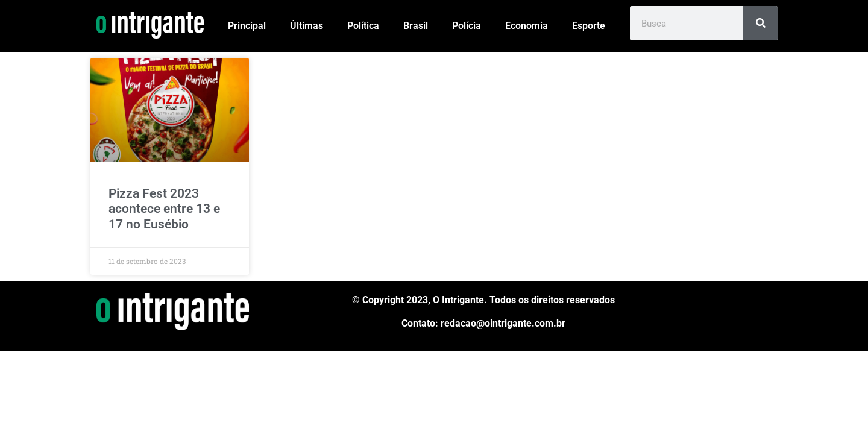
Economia (527, 26)
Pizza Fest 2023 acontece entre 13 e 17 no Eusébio (164, 209)
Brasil (416, 26)
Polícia (467, 26)
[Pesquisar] (760, 23)
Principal (247, 26)
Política (363, 26)
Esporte (589, 26)
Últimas (307, 26)
